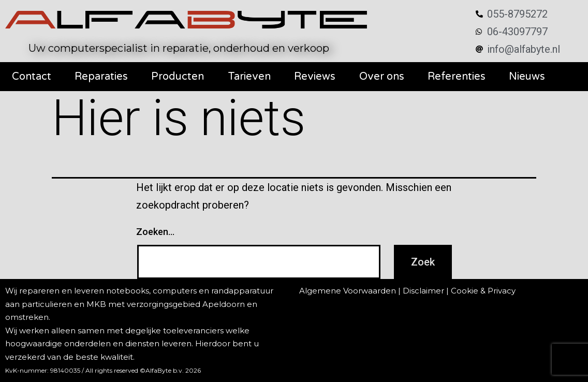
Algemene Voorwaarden (348, 291)
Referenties (457, 77)
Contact (32, 77)
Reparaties (101, 77)
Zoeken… (155, 232)
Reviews (315, 77)
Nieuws (527, 77)
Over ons (382, 77)
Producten (178, 77)
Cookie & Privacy (483, 291)
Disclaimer (423, 291)
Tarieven (249, 77)
